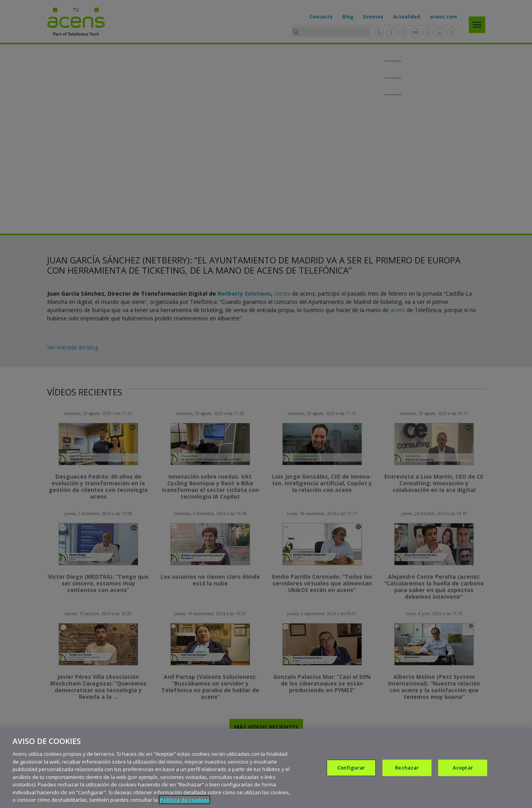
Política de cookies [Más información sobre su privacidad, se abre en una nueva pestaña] (185, 800)
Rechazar (407, 768)
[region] (266, 768)
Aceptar (463, 768)
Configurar (351, 768)
